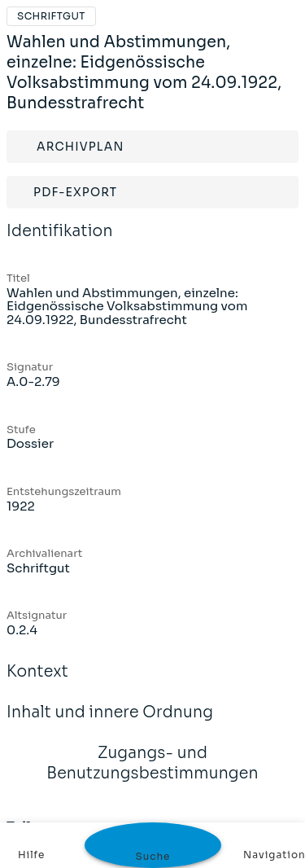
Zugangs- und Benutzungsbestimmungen (152, 774)
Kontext (37, 682)
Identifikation (60, 242)
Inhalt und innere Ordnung (110, 723)
